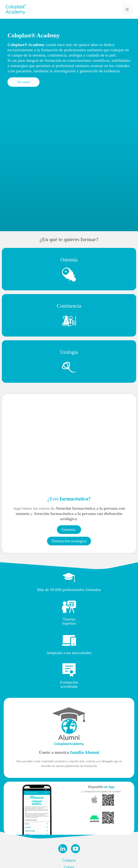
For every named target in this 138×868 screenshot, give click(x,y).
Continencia (69, 306)
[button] (23, 82)
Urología (69, 352)
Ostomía (69, 260)
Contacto (69, 860)
